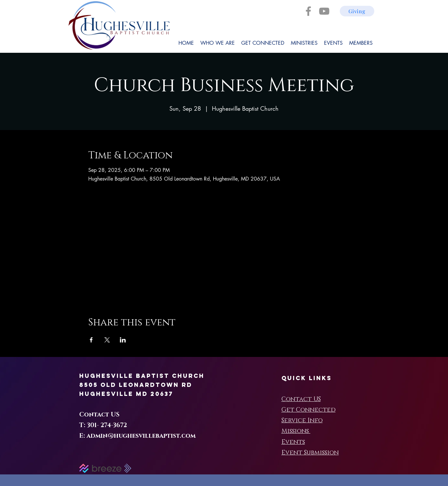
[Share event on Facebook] (91, 340)
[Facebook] (308, 11)
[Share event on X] (107, 340)
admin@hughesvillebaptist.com (141, 436)
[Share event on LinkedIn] (123, 340)
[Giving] (357, 11)
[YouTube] (324, 11)
